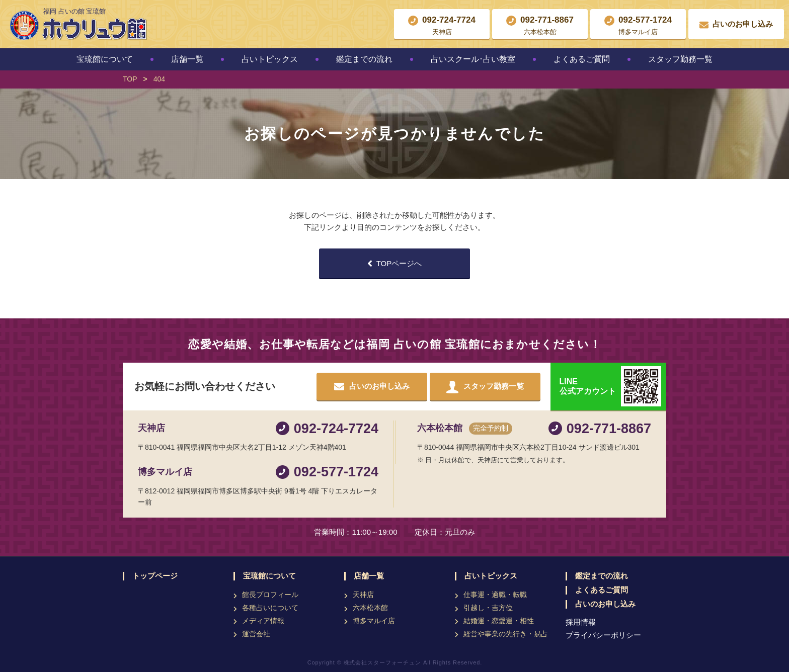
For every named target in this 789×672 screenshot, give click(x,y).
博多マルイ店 (374, 621)
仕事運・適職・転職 (495, 595)
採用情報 (581, 622)
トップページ (155, 576)
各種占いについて (270, 608)
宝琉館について (105, 59)
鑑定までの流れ (364, 59)
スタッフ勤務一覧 (680, 59)
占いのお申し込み (605, 604)
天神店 (363, 595)
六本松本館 (370, 608)
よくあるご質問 (582, 59)
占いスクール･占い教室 (473, 59)
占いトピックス (270, 59)
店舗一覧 (187, 59)
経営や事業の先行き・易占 (506, 634)
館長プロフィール (270, 595)
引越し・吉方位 (488, 608)
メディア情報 (263, 621)
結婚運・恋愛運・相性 (499, 621)
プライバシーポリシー (603, 635)
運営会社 (256, 634)
